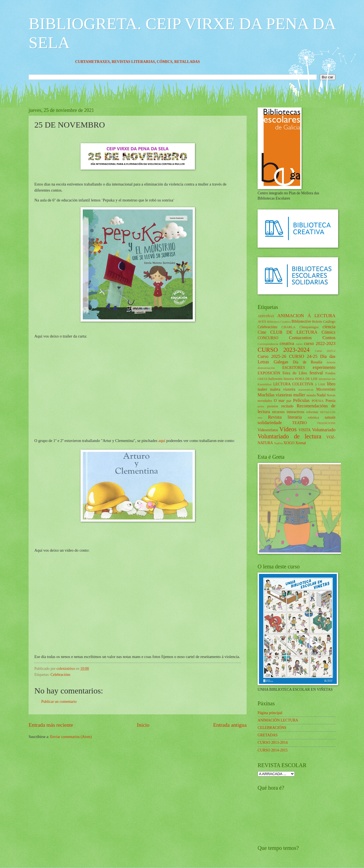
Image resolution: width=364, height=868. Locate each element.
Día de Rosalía (308, 362)
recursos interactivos (288, 412)
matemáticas (306, 389)
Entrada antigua (230, 725)
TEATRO (300, 423)
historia (289, 379)
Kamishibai (265, 384)
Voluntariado (324, 430)
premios (273, 406)
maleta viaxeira (283, 389)
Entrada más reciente (51, 725)
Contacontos (300, 338)
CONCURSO (268, 338)
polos (261, 406)
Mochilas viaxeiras (275, 395)
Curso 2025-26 (272, 356)
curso (299, 344)
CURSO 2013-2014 (273, 743)
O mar (279, 401)
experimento (324, 367)
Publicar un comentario (59, 702)
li (316, 384)
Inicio (143, 725)
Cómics (328, 332)
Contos (329, 338)
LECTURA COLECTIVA (293, 384)
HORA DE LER (306, 379)
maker (262, 389)
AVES (262, 322)
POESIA (318, 401)
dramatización (266, 368)
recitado (287, 406)
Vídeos (288, 429)
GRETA (263, 379)
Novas (331, 395)
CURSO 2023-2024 (284, 350)
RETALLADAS (196, 62)
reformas (312, 412)
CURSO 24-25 (303, 356)
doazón (331, 362)
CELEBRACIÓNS (272, 728)
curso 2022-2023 (320, 343)
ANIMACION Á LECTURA (306, 316)
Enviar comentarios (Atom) (71, 737)
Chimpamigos (309, 327)
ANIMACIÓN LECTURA (278, 720)
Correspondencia (268, 344)
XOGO (289, 443)
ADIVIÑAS (266, 316)
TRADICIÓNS (326, 423)
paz (289, 401)
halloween (275, 379)
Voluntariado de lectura (289, 436)
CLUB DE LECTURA (294, 332)
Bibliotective (301, 321)
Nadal (321, 395)
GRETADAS (268, 735)
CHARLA (289, 327)
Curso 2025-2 (325, 351)
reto (260, 418)
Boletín (317, 322)
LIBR (322, 384)
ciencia (329, 327)
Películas (301, 400)
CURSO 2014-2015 (273, 750)
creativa (287, 343)
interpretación (327, 379)
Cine (262, 332)
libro (331, 384)
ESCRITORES (294, 368)
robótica (313, 418)
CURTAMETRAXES (101, 62)
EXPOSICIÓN (269, 373)
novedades (265, 401)
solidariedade (270, 423)
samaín (330, 417)
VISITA (305, 430)
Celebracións (60, 675)
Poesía (330, 401)
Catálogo (329, 322)
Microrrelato (326, 389)
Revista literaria (285, 417)
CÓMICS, (174, 62)
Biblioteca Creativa (279, 322)
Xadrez (278, 443)
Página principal (270, 713)
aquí (162, 441)
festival (316, 373)
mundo (311, 395)
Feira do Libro (295, 373)
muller (299, 395)
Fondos (330, 373)
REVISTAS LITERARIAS (142, 62)
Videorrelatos (268, 430)
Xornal (300, 443)
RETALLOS (328, 412)
